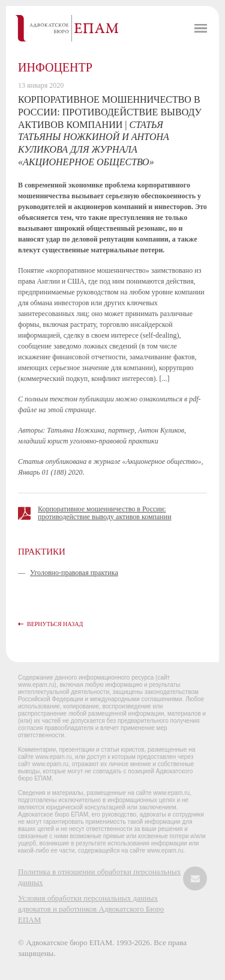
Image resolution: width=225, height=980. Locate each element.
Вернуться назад (55, 624)
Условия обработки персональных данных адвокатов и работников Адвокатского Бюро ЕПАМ (91, 909)
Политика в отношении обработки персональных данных (99, 877)
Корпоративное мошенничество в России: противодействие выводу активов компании (105, 513)
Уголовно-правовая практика (74, 573)
